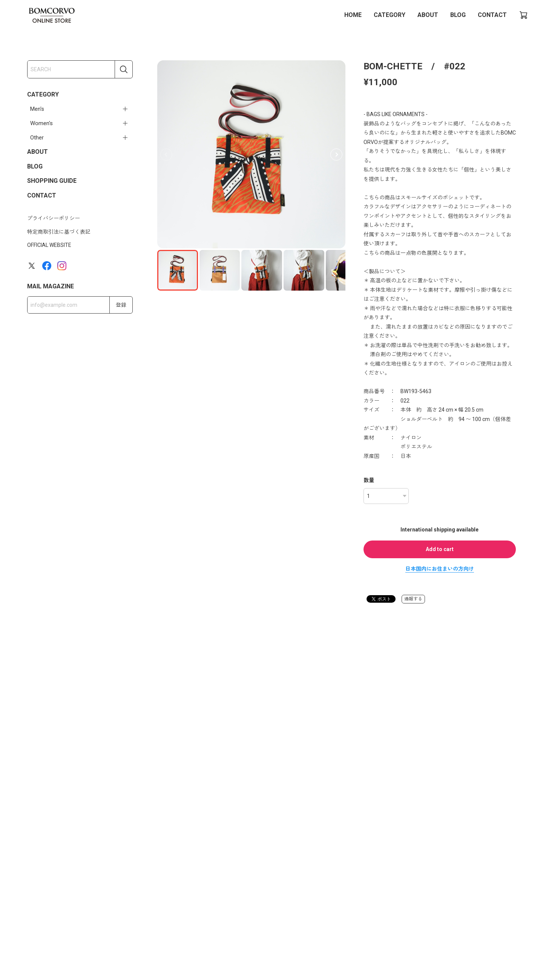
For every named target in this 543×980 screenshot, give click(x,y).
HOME (353, 15)
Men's (37, 109)
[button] (336, 155)
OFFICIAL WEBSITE (49, 245)
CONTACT (492, 15)
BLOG (458, 15)
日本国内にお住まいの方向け (440, 569)
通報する (413, 599)
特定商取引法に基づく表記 (59, 232)
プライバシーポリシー (54, 218)
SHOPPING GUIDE (52, 181)
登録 (121, 305)
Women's (41, 123)
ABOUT (428, 15)
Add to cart (440, 549)
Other (37, 138)
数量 (369, 480)
